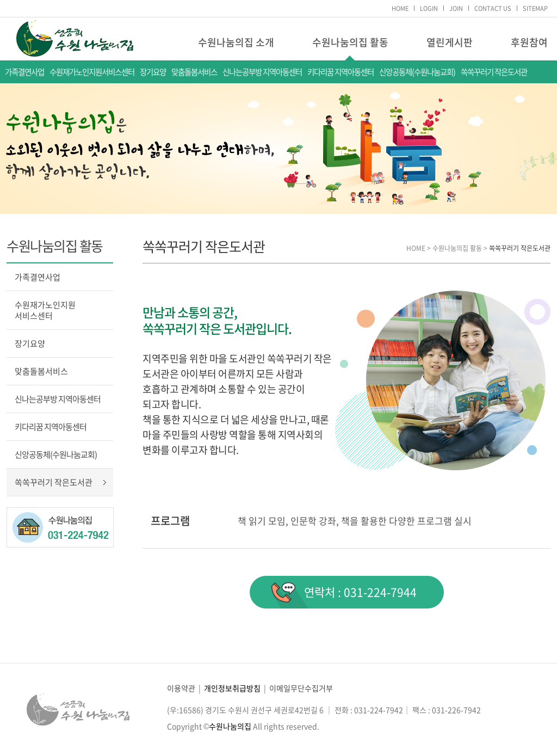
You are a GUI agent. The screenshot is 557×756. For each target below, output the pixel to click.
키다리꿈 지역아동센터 (341, 72)
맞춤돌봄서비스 (194, 72)
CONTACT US (493, 8)
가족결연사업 (24, 72)
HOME (400, 8)
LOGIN (429, 8)
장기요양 (153, 72)
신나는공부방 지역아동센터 (262, 72)
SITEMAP (535, 8)
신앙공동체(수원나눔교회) (417, 72)
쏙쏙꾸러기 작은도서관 (494, 72)
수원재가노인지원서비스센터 (92, 72)
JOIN (456, 8)
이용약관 (181, 688)
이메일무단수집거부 (301, 688)
